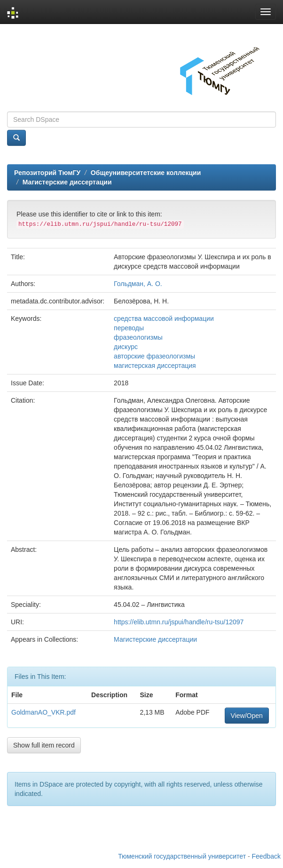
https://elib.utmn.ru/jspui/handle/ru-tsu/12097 (179, 622)
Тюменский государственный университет (182, 856)
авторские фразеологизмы (154, 356)
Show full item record (44, 745)
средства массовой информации (164, 319)
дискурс (126, 347)
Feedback (266, 856)
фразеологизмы (138, 337)
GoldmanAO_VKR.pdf (43, 712)
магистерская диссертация (155, 366)
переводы (129, 328)
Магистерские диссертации (67, 182)
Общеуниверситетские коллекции (146, 173)
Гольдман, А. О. (138, 284)
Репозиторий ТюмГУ (47, 173)
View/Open (247, 716)
